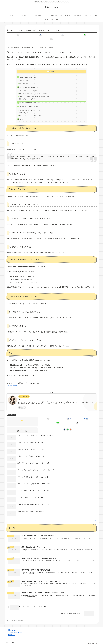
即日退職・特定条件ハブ (14, 383)
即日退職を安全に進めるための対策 (29, 104)
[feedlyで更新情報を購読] (22, 405)
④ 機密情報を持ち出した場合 (26, 96)
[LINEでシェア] (67, 35)
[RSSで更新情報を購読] (25, 405)
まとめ (22, 117)
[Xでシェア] (21, 35)
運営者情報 (11, 633)
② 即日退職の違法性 (24, 80)
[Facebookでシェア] (36, 35)
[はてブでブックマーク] (51, 35)
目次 (50, 68)
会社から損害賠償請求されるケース (29, 84)
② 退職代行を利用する (25, 110)
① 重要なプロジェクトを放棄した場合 (29, 88)
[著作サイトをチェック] (19, 405)
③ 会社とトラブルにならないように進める (30, 113)
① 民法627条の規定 (24, 77)
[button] (82, 35)
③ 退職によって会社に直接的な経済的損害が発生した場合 (34, 93)
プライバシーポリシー (15, 631)
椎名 (20, 397)
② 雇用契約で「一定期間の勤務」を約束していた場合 (33, 90)
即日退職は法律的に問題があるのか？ (30, 73)
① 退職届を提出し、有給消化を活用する (29, 107)
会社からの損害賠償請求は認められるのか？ (31, 100)
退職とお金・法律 (11, 412)
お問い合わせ (12, 628)
